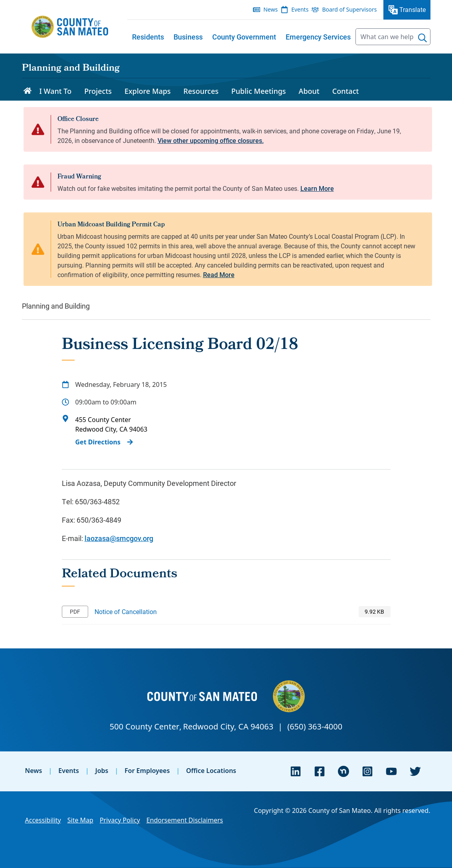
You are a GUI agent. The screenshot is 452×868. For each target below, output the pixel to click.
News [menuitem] (270, 9)
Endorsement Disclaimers (185, 820)
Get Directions (98, 442)
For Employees (147, 771)
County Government (244, 37)
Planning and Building (71, 69)
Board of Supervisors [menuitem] (349, 9)
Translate (413, 9)
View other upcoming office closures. (211, 140)
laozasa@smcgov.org (119, 538)
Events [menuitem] (300, 9)
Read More (219, 274)
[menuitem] (148, 37)
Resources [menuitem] (201, 91)
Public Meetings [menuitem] (259, 91)
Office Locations (211, 771)
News (34, 771)
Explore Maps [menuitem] (148, 91)
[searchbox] (393, 37)
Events (69, 771)
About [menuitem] (309, 91)
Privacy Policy (120, 820)
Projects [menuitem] (98, 91)
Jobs (102, 771)
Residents (148, 37)
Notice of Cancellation (126, 611)
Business (188, 37)
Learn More (317, 188)
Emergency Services (318, 37)
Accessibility (43, 820)
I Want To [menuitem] (56, 91)
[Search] (422, 38)
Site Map (80, 820)
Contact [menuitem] (346, 91)
